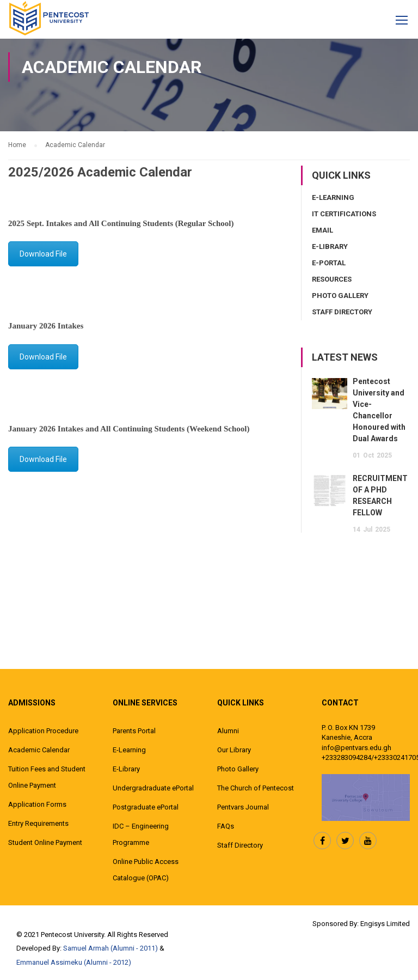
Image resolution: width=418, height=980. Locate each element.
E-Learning (333, 197)
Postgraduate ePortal (146, 807)
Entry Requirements (38, 823)
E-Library (330, 246)
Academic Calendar (39, 750)
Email (322, 230)
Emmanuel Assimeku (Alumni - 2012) (74, 962)
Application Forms (37, 804)
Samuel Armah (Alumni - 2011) (110, 948)
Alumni (228, 731)
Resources (332, 279)
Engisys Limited (385, 924)
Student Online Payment (45, 842)
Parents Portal (134, 731)
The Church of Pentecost (256, 788)
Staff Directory (342, 312)
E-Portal (329, 263)
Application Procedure (43, 731)
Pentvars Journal (243, 807)
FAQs (226, 826)
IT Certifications (344, 214)
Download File (43, 254)
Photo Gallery (340, 296)
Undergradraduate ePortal (153, 788)
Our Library (234, 750)
